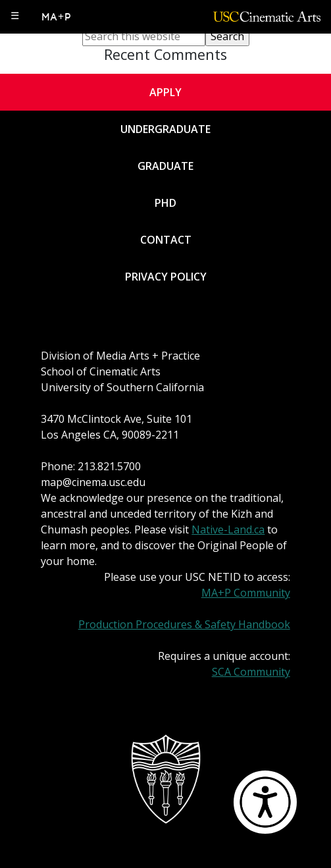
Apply (165, 92)
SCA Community (251, 672)
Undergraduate (165, 129)
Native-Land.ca (228, 529)
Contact (166, 240)
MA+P (57, 17)
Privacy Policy (166, 277)
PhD (165, 203)
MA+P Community (246, 593)
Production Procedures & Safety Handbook (184, 624)
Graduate (165, 166)
